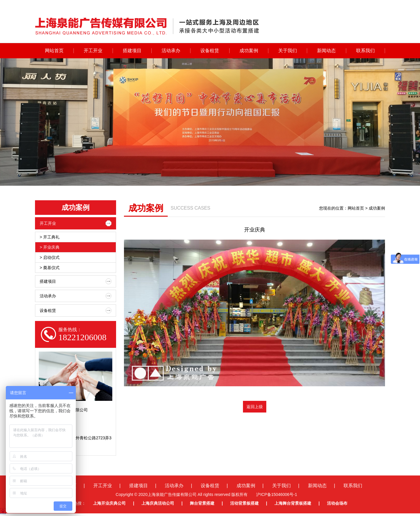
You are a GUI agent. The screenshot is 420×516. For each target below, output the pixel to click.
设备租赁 (210, 51)
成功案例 (249, 51)
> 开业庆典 (50, 247)
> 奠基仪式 (50, 268)
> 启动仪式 (50, 257)
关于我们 (288, 51)
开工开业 (93, 51)
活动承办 (171, 51)
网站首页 (54, 51)
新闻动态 (326, 51)
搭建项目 (132, 51)
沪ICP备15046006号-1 (276, 509)
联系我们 (365, 51)
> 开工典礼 (50, 237)
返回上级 (255, 407)
